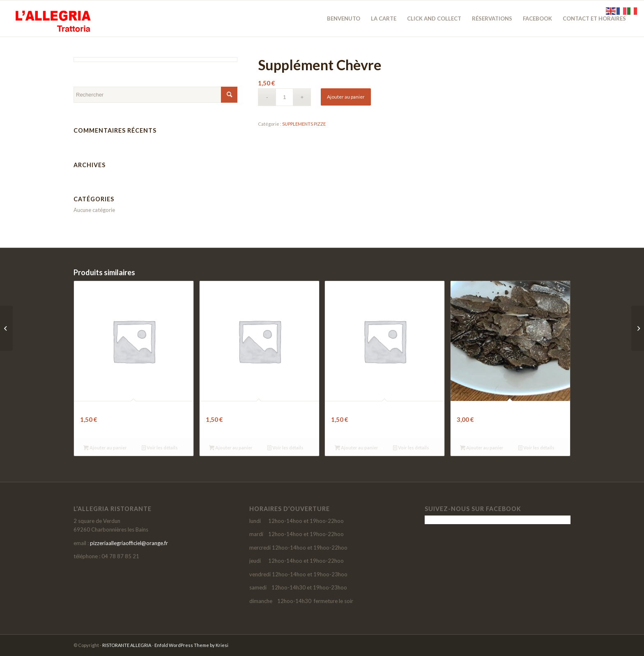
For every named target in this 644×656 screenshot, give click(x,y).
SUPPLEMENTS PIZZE (304, 124)
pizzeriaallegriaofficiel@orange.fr (129, 543)
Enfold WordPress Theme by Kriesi (191, 645)
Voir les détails (160, 448)
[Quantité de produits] (284, 97)
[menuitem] (344, 18)
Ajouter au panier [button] (105, 448)
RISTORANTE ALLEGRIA (127, 645)
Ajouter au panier (346, 97)
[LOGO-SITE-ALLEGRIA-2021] (52, 18)
